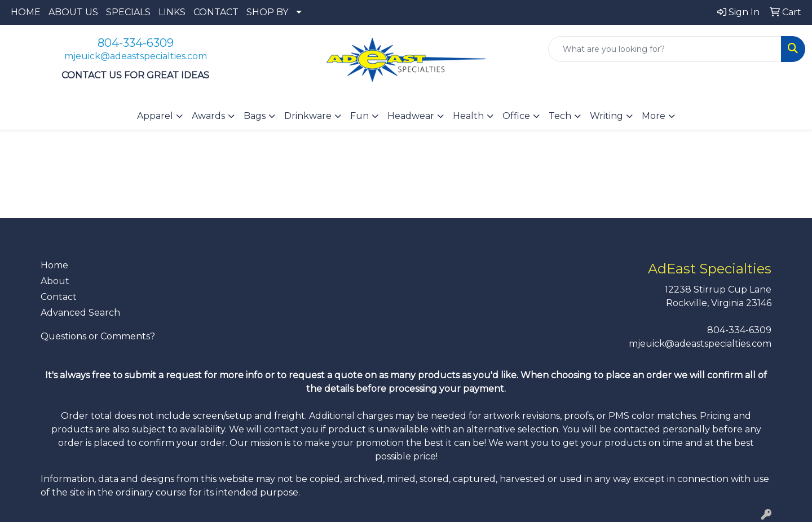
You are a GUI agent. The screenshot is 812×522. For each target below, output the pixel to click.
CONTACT (216, 12)
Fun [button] (359, 116)
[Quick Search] (665, 49)
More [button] (654, 116)
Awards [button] (208, 116)
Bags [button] (255, 116)
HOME (26, 12)
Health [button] (468, 116)
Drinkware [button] (308, 116)
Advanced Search (80, 313)
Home (54, 265)
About (55, 281)
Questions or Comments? (98, 336)
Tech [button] (560, 116)
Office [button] (516, 116)
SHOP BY (267, 12)
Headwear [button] (411, 116)
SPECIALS (128, 12)
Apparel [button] (155, 116)
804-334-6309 (136, 43)
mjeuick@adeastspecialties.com (136, 56)
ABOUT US (73, 12)
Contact (59, 297)
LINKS (172, 12)
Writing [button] (606, 116)
